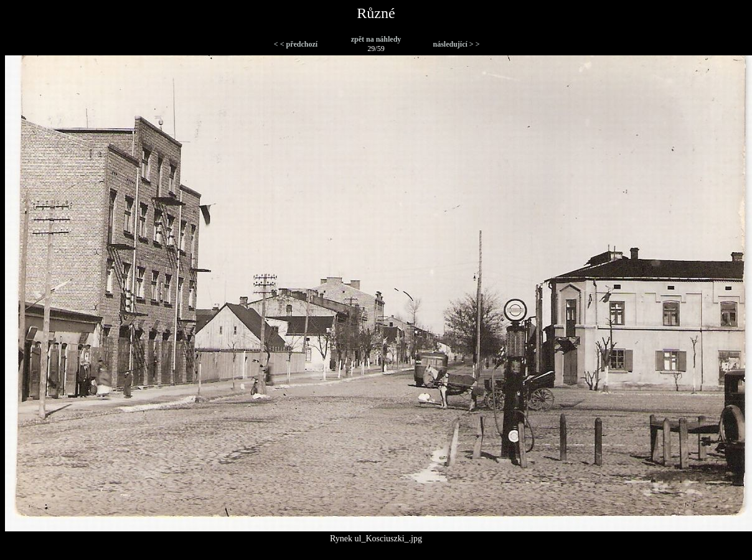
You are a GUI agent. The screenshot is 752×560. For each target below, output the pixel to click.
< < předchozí (296, 44)
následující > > (456, 44)
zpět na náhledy (376, 39)
